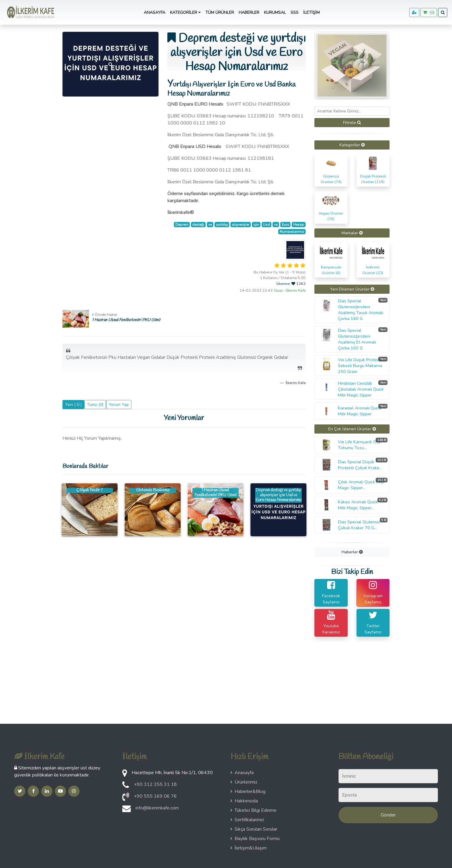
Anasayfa (155, 13)
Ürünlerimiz (244, 782)
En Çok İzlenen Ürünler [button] (352, 429)
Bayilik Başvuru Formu (255, 839)
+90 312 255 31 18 (155, 784)
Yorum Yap (119, 405)
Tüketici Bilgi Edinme (253, 810)
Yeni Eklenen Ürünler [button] (352, 289)
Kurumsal (275, 13)
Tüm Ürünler (220, 13)
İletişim (311, 13)
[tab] (352, 145)
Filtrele (352, 123)
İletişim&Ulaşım (249, 848)
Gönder (388, 815)
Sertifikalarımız (247, 820)
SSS (295, 13)
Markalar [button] (352, 233)
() (429, 13)
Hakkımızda (244, 801)
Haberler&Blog (248, 791)
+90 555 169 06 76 (155, 796)
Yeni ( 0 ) (73, 405)
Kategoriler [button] (185, 13)
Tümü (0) (95, 405)
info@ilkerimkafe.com (157, 808)
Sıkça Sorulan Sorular (254, 829)
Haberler (249, 13)
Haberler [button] (352, 552)
